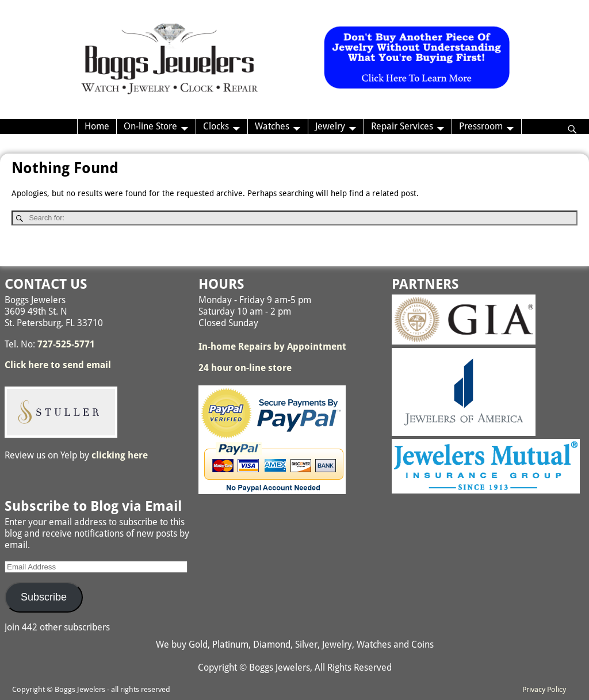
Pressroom (481, 126)
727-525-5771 (66, 344)
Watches (272, 126)
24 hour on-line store (245, 368)
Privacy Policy (544, 689)
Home (97, 126)
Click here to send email (58, 365)
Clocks (216, 126)
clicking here (120, 455)
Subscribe (44, 597)
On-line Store (150, 126)
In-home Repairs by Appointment (272, 347)
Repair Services (402, 126)
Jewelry (330, 126)
